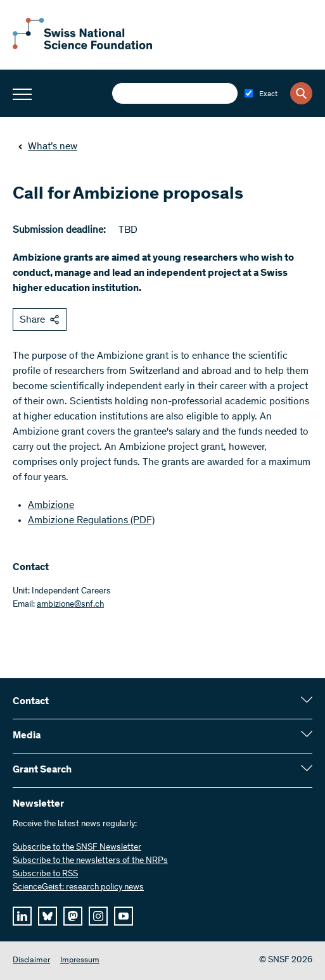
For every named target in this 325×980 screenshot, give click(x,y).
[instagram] (98, 916)
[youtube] (124, 916)
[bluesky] (48, 916)
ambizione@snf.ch (70, 605)
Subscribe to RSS (45, 874)
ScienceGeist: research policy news (78, 888)
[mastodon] (73, 916)
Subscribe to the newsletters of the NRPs (90, 861)
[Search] (301, 93)
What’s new (48, 147)
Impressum (80, 961)
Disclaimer (31, 961)
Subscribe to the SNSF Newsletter (77, 848)
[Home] (82, 47)
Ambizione (51, 506)
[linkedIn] (22, 916)
